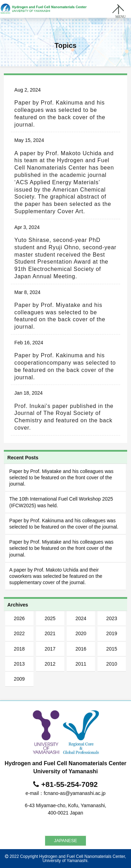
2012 (50, 664)
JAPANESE (66, 841)
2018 (19, 649)
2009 (19, 679)
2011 (81, 664)
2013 (19, 664)
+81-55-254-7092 (70, 784)
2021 (50, 633)
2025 (50, 618)
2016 (81, 649)
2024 (81, 618)
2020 (81, 633)
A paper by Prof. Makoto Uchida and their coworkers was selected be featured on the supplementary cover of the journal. (56, 576)
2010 (112, 664)
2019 (112, 633)
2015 (112, 649)
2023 (112, 618)
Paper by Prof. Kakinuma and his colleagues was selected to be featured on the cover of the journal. (64, 524)
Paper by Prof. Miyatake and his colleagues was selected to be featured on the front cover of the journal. (61, 478)
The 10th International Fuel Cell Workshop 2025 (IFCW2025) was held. (61, 502)
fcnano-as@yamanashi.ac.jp (75, 793)
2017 (50, 649)
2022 (19, 633)
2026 (19, 618)
